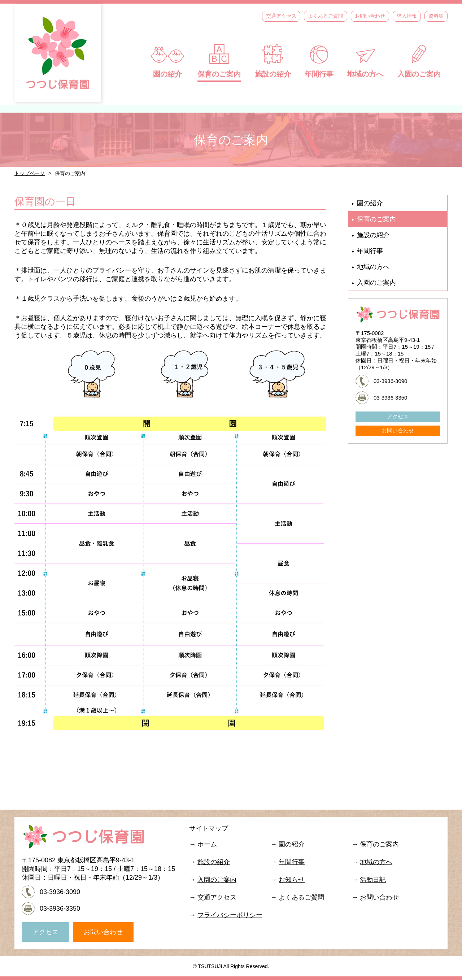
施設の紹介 (273, 61)
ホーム (207, 844)
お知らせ (292, 880)
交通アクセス (281, 16)
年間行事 (319, 61)
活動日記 (373, 880)
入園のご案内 (419, 61)
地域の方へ (365, 61)
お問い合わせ (370, 16)
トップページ (30, 173)
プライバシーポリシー (230, 915)
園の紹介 (167, 61)
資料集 (436, 16)
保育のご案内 (219, 61)
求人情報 (407, 16)
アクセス (398, 416)
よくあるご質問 (326, 16)
